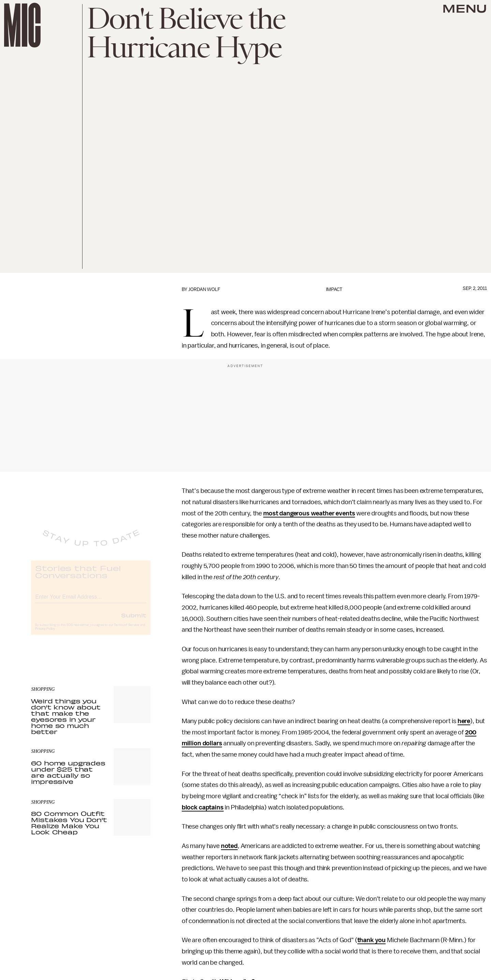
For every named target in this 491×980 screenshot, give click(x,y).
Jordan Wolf (204, 289)
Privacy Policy (45, 634)
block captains (203, 807)
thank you (372, 940)
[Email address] (91, 601)
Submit (134, 620)
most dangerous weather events (309, 513)
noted (229, 846)
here (464, 721)
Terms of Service (127, 630)
